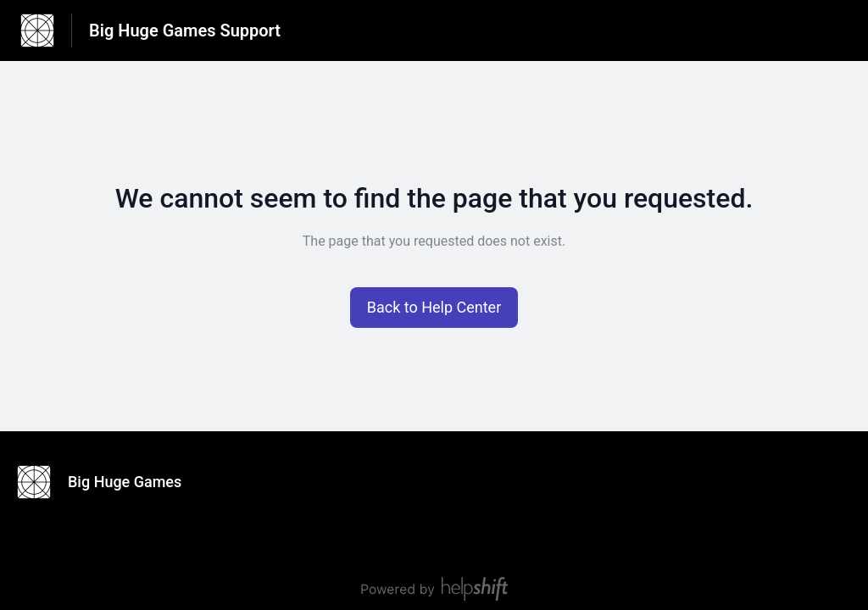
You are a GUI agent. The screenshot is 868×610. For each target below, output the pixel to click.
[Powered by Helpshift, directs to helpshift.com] (434, 589)
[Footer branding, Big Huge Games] (108, 482)
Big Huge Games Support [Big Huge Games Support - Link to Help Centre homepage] (185, 30)
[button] (434, 308)
